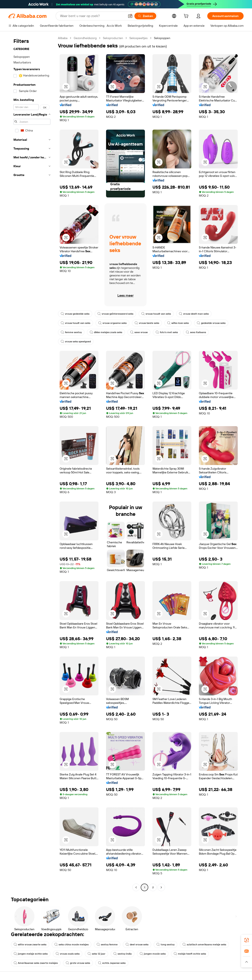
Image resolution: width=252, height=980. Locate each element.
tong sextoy (165, 945)
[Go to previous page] (136, 887)
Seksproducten (113, 38)
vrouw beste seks (147, 323)
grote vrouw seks (78, 963)
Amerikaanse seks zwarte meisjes (36, 963)
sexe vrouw (139, 332)
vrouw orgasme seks (112, 323)
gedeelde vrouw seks (211, 323)
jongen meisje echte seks (31, 954)
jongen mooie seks (153, 954)
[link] (247, 940)
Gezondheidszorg (85, 38)
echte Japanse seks (112, 963)
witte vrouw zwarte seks (30, 945)
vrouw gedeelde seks (75, 314)
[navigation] (32, 463)
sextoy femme (107, 945)
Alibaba (63, 38)
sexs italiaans (196, 332)
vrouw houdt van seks (156, 314)
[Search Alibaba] (92, 16)
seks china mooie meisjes (72, 945)
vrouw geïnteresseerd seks (115, 314)
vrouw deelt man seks (194, 314)
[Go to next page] (161, 887)
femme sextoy (71, 332)
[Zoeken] (145, 16)
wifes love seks (178, 323)
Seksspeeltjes (138, 38)
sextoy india (123, 954)
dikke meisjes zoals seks (106, 332)
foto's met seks (167, 332)
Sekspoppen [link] (162, 38)
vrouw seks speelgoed (76, 342)
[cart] (187, 17)
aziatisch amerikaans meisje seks (204, 945)
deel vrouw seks (137, 945)
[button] (130, 16)
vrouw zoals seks (68, 954)
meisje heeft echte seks (190, 954)
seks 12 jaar (96, 954)
